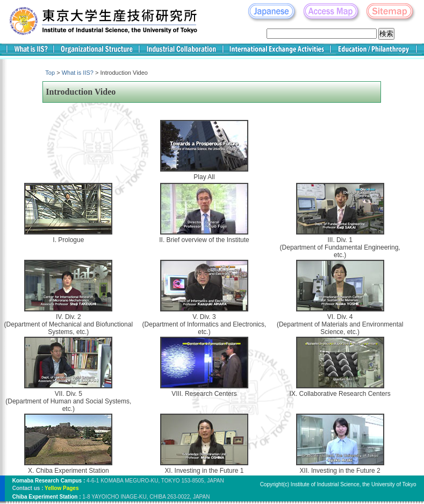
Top (50, 73)
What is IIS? (78, 73)
